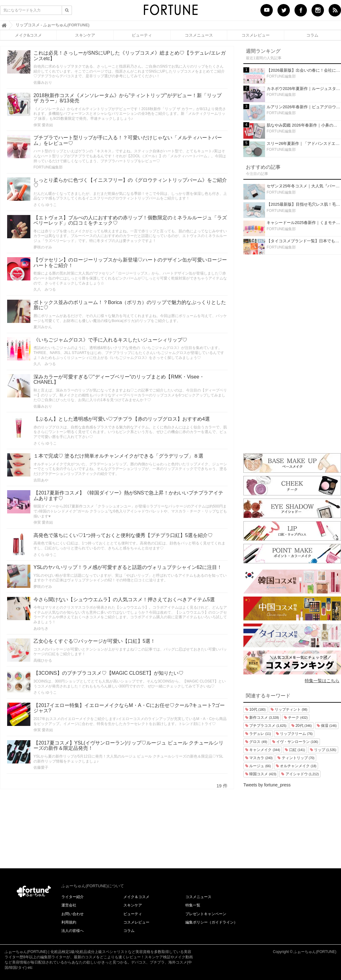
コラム (312, 35)
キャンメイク (263, 750)
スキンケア (85, 35)
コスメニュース (199, 35)
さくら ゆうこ (45, 205)
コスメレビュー (256, 35)
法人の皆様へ (73, 931)
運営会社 (69, 905)
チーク (296, 718)
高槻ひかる (43, 660)
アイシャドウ (300, 774)
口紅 (295, 750)
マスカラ (259, 758)
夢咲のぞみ (43, 247)
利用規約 (69, 922)
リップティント (289, 709)
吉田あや (41, 480)
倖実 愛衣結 (43, 125)
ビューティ (142, 35)
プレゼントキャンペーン (206, 914)
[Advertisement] (292, 352)
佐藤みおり (43, 83)
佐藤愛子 (41, 767)
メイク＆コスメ (136, 897)
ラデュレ (258, 734)
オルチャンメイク (296, 766)
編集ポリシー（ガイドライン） (211, 922)
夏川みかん (43, 327)
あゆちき (41, 629)
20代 (302, 726)
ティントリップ (296, 758)
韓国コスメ (261, 774)
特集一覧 (193, 905)
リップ (323, 750)
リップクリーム (294, 734)
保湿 (327, 726)
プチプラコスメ (266, 726)
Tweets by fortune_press (267, 785)
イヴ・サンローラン (295, 742)
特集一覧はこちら (322, 681)
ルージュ (258, 766)
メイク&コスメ (28, 35)
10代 (255, 709)
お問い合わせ (73, 914)
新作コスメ (262, 718)
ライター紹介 (73, 897)
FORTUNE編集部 (48, 167)
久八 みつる (45, 289)
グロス (256, 742)
